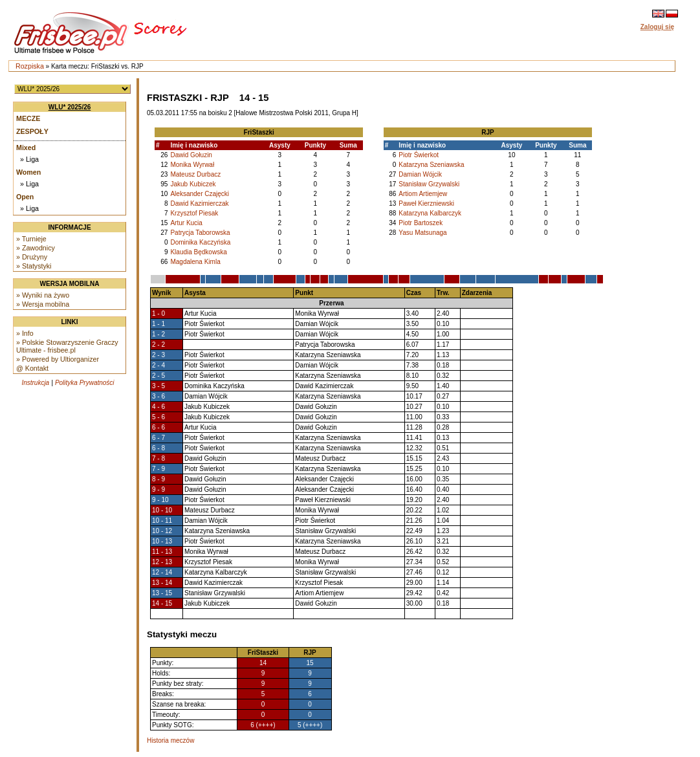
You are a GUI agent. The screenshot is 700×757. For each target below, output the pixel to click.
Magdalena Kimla (195, 262)
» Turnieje (31, 239)
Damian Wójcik (420, 174)
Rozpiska (30, 66)
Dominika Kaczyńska (200, 242)
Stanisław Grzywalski (429, 184)
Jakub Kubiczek (193, 184)
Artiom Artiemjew (423, 194)
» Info (25, 333)
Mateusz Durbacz (195, 174)
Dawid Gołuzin (191, 155)
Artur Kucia (186, 223)
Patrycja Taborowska (200, 233)
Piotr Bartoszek (421, 223)
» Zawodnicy (36, 248)
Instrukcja (35, 383)
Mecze (28, 118)
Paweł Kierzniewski (426, 203)
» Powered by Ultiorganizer (58, 359)
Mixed (26, 148)
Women (28, 172)
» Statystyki (34, 266)
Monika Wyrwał (192, 165)
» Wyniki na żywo (43, 295)
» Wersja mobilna (43, 304)
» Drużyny (32, 257)
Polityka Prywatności (85, 383)
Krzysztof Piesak (194, 213)
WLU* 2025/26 (70, 107)
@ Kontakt (32, 368)
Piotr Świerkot (419, 155)
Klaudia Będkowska (198, 252)
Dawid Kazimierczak (199, 203)
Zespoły (32, 131)
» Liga (29, 159)
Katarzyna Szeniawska (431, 165)
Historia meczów (170, 741)
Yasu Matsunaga (422, 233)
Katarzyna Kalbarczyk (430, 213)
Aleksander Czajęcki (200, 194)
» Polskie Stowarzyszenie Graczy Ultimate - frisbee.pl (67, 346)
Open (25, 197)
